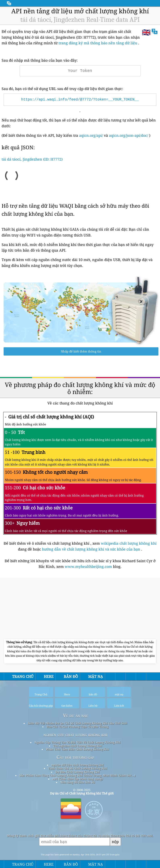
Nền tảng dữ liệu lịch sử (78, 782)
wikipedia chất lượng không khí (129, 543)
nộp (115, 842)
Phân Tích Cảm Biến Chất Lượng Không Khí (77, 749)
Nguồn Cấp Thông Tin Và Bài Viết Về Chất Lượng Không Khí (77, 742)
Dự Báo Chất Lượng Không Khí (77, 772)
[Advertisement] (80, 609)
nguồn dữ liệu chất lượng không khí (77, 765)
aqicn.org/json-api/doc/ (129, 135)
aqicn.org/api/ (91, 135)
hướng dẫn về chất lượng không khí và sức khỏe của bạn (92, 549)
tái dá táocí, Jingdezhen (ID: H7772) (32, 159)
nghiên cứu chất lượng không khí (75, 735)
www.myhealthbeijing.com (89, 566)
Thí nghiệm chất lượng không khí (78, 746)
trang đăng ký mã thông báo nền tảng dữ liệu (98, 43)
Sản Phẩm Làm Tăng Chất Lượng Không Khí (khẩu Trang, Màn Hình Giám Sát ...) (77, 775)
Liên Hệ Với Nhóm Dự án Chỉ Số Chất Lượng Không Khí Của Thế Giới (77, 723)
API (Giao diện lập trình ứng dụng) (78, 779)
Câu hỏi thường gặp (75, 757)
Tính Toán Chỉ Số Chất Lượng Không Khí (78, 768)
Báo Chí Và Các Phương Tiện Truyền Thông (77, 727)
